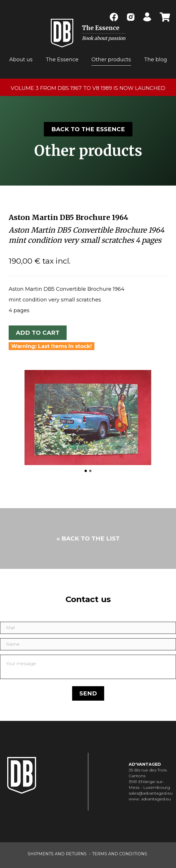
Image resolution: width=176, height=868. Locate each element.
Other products (111, 60)
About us (21, 60)
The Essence (62, 60)
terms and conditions (120, 854)
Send (88, 693)
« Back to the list (88, 538)
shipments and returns (57, 854)
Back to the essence (88, 129)
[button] (86, 471)
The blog (156, 60)
